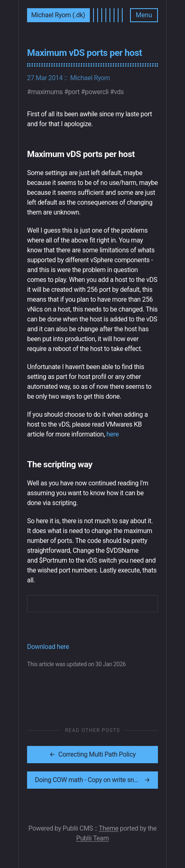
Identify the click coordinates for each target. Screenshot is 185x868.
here (113, 434)
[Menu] (144, 15)
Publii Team (93, 838)
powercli (97, 92)
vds (119, 92)
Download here (48, 647)
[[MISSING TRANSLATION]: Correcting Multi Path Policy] (92, 755)
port (74, 92)
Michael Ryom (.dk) (58, 15)
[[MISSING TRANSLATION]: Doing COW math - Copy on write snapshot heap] (92, 780)
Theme (109, 828)
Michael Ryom (90, 78)
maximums (47, 92)
